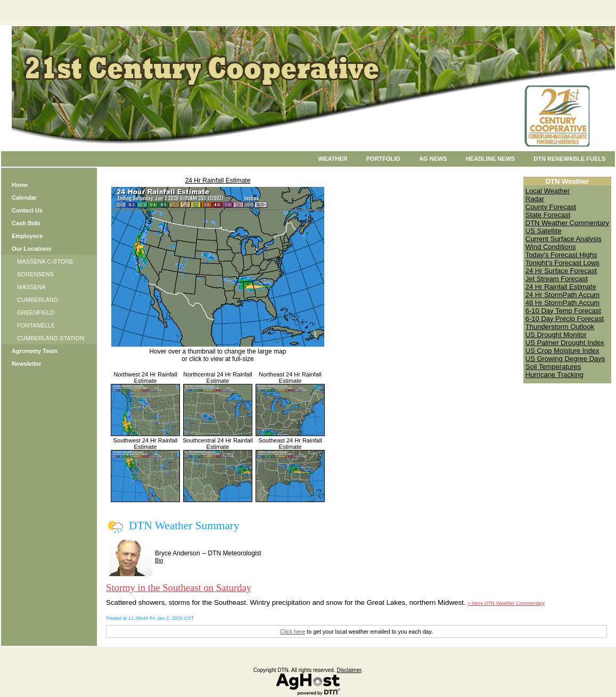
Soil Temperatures (553, 367)
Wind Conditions (551, 247)
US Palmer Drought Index (565, 343)
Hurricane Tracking (555, 375)
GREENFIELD (36, 313)
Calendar (24, 198)
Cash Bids (26, 223)
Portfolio (383, 159)
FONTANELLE (36, 325)
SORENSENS (35, 274)
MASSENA (31, 287)
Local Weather (548, 191)
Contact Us (27, 210)
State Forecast (548, 215)
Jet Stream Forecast (557, 279)
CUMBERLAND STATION (51, 338)
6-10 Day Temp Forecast (563, 311)
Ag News (433, 159)
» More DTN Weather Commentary (506, 603)
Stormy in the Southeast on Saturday (179, 588)
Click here (293, 632)
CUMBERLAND (38, 300)
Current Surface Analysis (564, 239)
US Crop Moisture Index (562, 351)
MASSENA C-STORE (45, 261)
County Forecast (551, 207)
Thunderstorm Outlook (560, 327)
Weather (333, 159)
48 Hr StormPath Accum (562, 303)
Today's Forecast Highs (561, 255)
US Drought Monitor (556, 335)
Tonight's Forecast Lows (562, 263)
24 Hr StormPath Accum (562, 295)
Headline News (490, 159)
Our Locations (32, 249)
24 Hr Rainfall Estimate (218, 181)
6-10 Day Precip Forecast (565, 319)
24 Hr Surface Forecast (561, 271)
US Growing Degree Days (565, 359)
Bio (159, 560)
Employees (27, 236)
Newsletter (27, 364)
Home (20, 185)
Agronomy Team (35, 351)
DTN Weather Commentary (567, 223)
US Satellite (544, 231)
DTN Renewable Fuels (569, 159)
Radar (535, 199)
